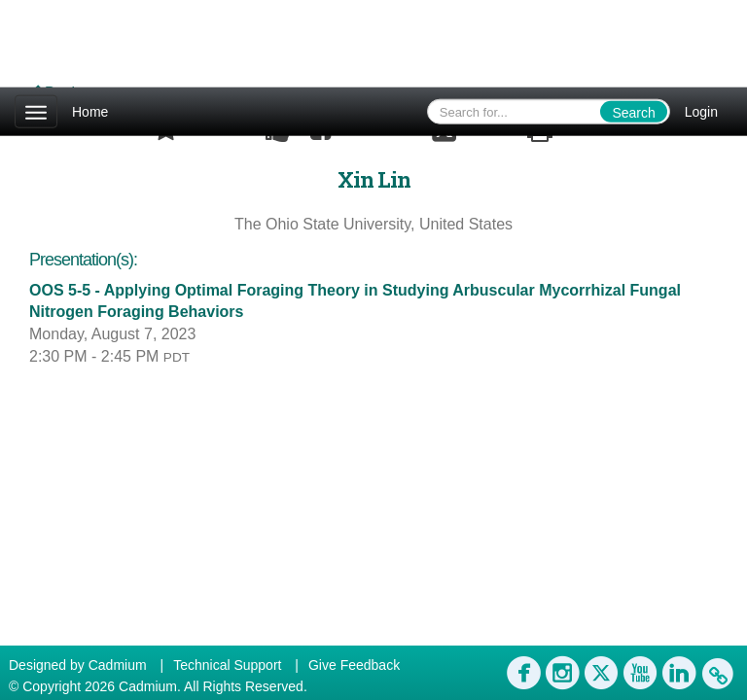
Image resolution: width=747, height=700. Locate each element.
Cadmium (118, 665)
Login (701, 112)
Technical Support (227, 665)
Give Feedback (354, 665)
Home (90, 112)
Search (633, 113)
